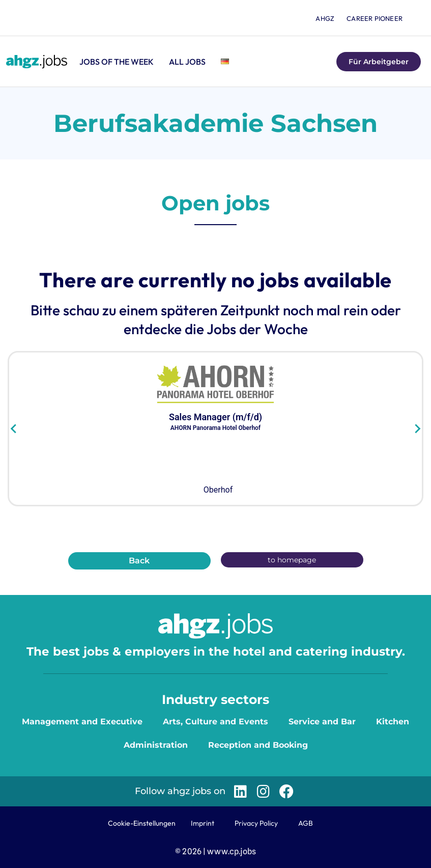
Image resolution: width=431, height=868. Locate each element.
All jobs (187, 62)
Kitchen (393, 722)
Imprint (203, 823)
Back (139, 561)
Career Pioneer (375, 18)
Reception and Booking (258, 745)
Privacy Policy (256, 823)
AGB (306, 823)
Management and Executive (82, 722)
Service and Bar (322, 722)
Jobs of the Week (117, 62)
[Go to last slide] (14, 429)
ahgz (325, 18)
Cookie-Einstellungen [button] (142, 823)
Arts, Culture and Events (215, 722)
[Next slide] (417, 429)
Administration (156, 745)
